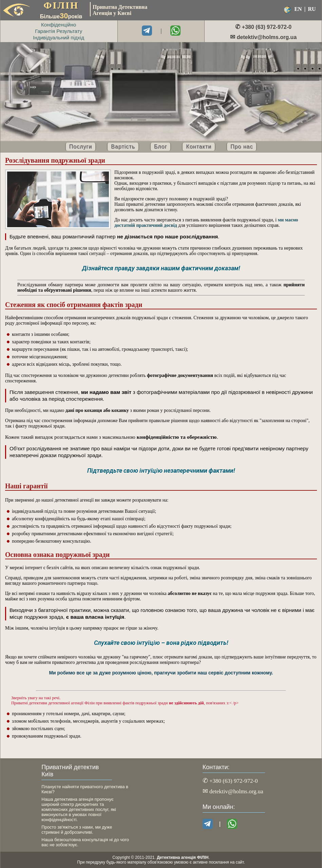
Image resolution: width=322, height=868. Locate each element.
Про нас (242, 147)
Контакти (199, 147)
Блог (161, 147)
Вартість (123, 147)
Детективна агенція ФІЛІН (183, 857)
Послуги (81, 147)
